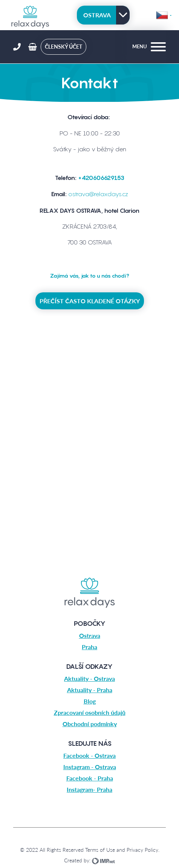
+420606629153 (101, 178)
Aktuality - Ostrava (89, 678)
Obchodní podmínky (90, 724)
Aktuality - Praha (90, 690)
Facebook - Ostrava (89, 755)
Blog (90, 701)
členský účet (63, 47)
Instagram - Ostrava (90, 767)
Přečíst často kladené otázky (90, 301)
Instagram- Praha (89, 789)
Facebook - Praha (90, 778)
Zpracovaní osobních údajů (90, 712)
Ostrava (97, 15)
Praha (89, 647)
